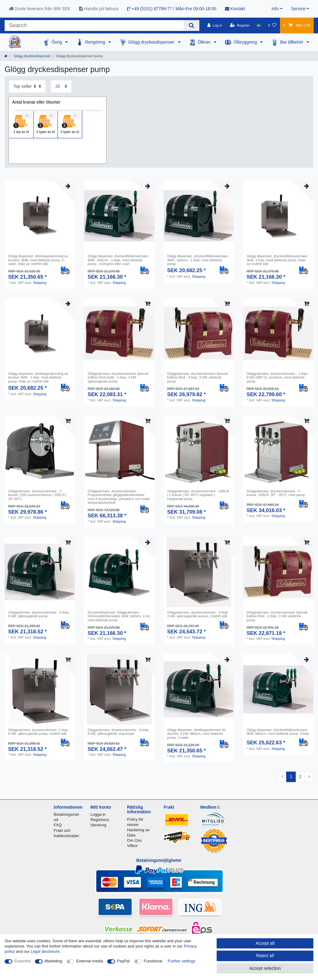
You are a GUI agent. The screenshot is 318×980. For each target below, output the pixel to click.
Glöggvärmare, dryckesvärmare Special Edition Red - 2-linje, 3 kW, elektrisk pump (277, 616)
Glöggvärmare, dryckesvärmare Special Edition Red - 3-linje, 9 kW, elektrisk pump (197, 377)
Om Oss (134, 840)
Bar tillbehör (292, 42)
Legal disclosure (45, 951)
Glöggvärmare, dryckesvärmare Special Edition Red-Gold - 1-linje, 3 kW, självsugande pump (118, 377)
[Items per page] (61, 86)
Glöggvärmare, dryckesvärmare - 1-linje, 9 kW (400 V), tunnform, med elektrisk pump (278, 377)
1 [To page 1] (291, 777)
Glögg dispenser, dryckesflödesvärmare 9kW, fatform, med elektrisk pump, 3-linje (278, 732)
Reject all (265, 956)
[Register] (240, 25)
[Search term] (94, 26)
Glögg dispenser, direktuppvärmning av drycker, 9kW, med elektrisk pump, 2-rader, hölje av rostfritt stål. (38, 260)
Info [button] (275, 9)
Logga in (98, 814)
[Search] (191, 26)
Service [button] (298, 9)
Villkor (132, 846)
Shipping (40, 283)
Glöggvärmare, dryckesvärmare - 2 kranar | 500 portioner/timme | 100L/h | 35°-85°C (37, 495)
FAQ (58, 825)
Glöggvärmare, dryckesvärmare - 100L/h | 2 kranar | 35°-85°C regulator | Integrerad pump (198, 495)
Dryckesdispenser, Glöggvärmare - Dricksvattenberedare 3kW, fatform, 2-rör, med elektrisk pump (119, 616)
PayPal (123, 961)
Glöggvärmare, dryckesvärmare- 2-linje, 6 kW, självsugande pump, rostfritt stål (38, 732)
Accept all (265, 943)
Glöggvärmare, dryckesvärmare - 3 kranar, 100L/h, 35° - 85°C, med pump (276, 493)
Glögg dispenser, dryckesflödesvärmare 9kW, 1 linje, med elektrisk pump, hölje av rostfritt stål (277, 260)
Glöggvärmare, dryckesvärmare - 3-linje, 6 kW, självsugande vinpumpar (118, 732)
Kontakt (235, 9)
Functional (153, 961)
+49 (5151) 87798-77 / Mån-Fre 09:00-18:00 (172, 9)
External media (90, 961)
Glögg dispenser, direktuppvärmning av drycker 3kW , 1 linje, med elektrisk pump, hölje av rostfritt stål (38, 377)
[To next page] (309, 777)
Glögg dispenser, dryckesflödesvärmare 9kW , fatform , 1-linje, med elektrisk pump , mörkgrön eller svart (118, 260)
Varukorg (98, 825)
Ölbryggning (246, 42)
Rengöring (96, 42)
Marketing (54, 961)
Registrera (100, 820)
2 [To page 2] (300, 777)
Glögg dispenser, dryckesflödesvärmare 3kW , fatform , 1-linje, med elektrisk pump (198, 260)
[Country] (259, 25)
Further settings (181, 961)
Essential (23, 961)
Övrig (57, 42)
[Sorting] (27, 86)
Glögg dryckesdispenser (152, 42)
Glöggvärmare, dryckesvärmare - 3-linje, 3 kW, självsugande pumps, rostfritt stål (198, 614)
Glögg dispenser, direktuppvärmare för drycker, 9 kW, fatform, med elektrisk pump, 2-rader (197, 734)
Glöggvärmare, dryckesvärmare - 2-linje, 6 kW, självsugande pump (39, 614)
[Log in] (215, 25)
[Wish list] (272, 25)
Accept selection (265, 968)
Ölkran (205, 42)
